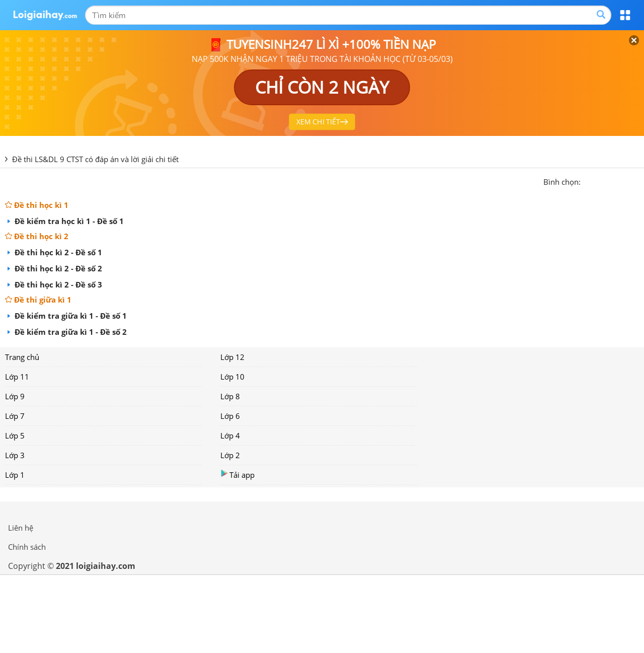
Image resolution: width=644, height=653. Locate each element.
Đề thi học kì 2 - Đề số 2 (57, 268)
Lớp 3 (15, 455)
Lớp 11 (17, 377)
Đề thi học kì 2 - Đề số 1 (57, 252)
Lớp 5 (15, 436)
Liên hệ (21, 528)
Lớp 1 (15, 475)
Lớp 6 (230, 416)
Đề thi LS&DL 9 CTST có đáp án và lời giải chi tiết (95, 159)
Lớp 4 (230, 436)
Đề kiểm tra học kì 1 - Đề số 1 (68, 221)
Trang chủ (22, 357)
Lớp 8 (230, 396)
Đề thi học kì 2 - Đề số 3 (57, 284)
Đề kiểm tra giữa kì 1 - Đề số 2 (70, 332)
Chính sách (27, 547)
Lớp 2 (230, 455)
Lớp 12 (232, 357)
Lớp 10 (232, 377)
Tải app (237, 475)
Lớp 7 (15, 416)
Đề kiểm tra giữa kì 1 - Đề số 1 (70, 316)
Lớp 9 (15, 396)
